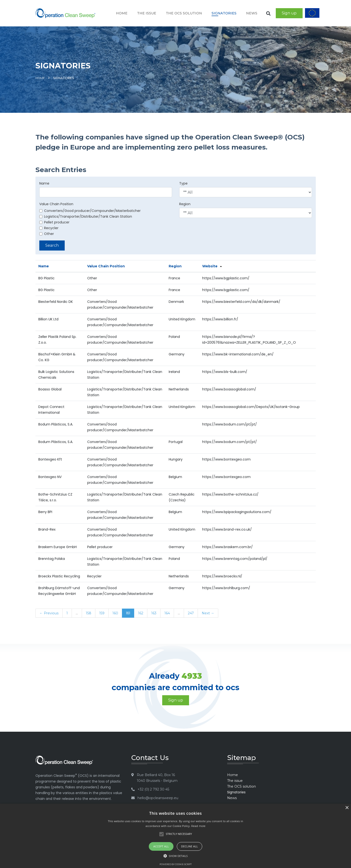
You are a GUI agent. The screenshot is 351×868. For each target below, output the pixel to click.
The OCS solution (184, 13)
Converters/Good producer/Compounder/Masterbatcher (90, 211)
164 (167, 613)
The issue (147, 13)
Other (47, 234)
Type (183, 183)
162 (141, 613)
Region (185, 204)
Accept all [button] (161, 846)
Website (210, 266)
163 (154, 613)
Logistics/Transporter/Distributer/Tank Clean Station (86, 216)
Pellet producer (54, 222)
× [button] (347, 808)
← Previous (49, 613)
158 (89, 613)
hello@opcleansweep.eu (158, 798)
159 (102, 613)
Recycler (49, 228)
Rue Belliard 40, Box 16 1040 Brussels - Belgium (157, 778)
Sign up (289, 13)
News (252, 13)
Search (52, 245)
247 (191, 613)
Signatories (224, 13)
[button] (176, 856)
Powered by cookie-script (176, 864)
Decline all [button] (190, 846)
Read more (198, 826)
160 (115, 613)
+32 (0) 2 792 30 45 (153, 789)
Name (44, 183)
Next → (208, 613)
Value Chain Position (56, 204)
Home (122, 13)
